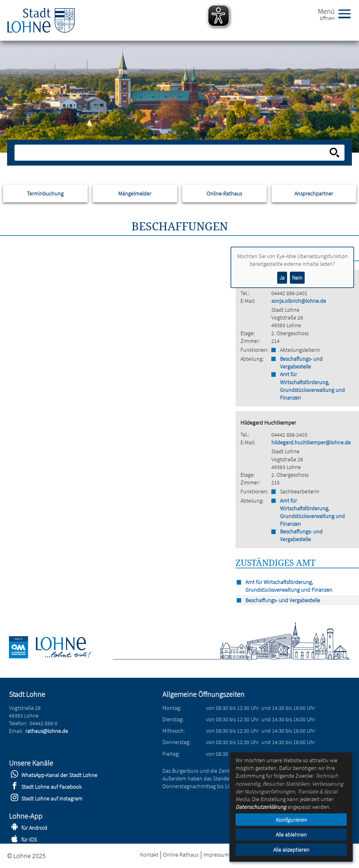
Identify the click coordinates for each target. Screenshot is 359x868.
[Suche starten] (335, 153)
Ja (282, 278)
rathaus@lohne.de (47, 731)
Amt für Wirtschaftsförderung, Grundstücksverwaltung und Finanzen (312, 386)
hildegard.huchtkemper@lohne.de (311, 442)
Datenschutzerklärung (261, 807)
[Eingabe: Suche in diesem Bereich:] (173, 153)
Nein (297, 278)
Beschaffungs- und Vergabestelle (301, 363)
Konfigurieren (291, 820)
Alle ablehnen (291, 835)
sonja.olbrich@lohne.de (299, 301)
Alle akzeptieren (291, 850)
